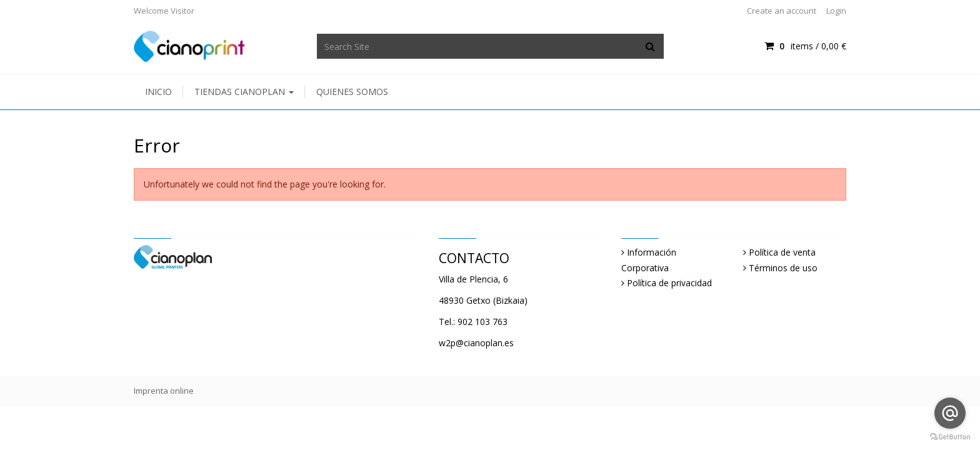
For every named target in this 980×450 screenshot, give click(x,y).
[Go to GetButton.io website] (950, 437)
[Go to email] (950, 413)
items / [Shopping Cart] (805, 46)
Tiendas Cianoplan (244, 92)
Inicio (158, 92)
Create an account (782, 11)
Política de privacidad (669, 283)
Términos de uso (783, 268)
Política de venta (782, 252)
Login (836, 11)
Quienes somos (352, 92)
